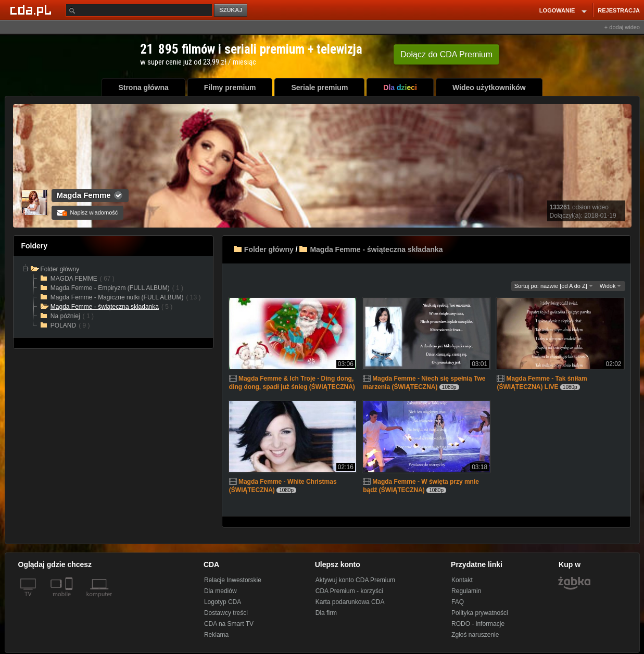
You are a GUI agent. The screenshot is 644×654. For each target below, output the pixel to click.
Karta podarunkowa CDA (350, 602)
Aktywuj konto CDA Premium (355, 580)
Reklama (216, 635)
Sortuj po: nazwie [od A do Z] (554, 286)
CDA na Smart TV (229, 624)
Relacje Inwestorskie (233, 580)
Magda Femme (84, 195)
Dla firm (326, 613)
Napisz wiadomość (88, 212)
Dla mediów (220, 591)
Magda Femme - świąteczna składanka (376, 249)
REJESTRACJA (619, 10)
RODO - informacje (478, 624)
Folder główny (269, 249)
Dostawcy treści (226, 613)
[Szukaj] (139, 10)
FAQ (458, 602)
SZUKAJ (231, 10)
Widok (611, 286)
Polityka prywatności (480, 613)
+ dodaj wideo (622, 27)
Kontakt (462, 580)
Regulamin (466, 591)
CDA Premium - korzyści (349, 591)
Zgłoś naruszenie (475, 635)
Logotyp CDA (223, 602)
